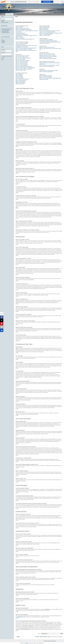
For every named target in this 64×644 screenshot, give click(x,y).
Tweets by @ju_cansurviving (50, 641)
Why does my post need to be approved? (24, 69)
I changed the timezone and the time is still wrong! (26, 46)
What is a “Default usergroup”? (46, 34)
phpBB (27, 643)
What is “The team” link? (45, 35)
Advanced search (5, 22)
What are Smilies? (19, 77)
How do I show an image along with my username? (26, 48)
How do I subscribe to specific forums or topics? (49, 65)
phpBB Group (48, 609)
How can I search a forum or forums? (47, 54)
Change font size (62, 18)
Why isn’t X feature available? (46, 77)
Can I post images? (20, 78)
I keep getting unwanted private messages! (48, 41)
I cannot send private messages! (46, 40)
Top (17, 96)
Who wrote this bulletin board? (46, 76)
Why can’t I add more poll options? (23, 61)
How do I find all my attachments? (46, 72)
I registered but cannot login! (22, 34)
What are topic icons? (20, 84)
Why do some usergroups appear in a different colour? (51, 33)
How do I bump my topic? (21, 70)
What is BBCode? (19, 74)
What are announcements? (21, 80)
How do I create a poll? (20, 59)
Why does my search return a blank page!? (48, 56)
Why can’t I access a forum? (21, 63)
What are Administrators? (45, 27)
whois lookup (49, 623)
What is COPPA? (19, 37)
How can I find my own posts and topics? (48, 59)
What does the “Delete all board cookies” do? (25, 39)
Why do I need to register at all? (22, 28)
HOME (16, 17)
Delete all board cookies (45, 637)
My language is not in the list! (22, 47)
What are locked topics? (21, 83)
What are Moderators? (44, 28)
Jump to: (39, 634)
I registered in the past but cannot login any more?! (26, 35)
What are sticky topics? (20, 81)
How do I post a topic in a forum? (22, 56)
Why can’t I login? (19, 27)
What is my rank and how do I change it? (24, 49)
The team (37, 637)
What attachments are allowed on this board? (49, 70)
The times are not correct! (21, 44)
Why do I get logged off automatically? (24, 29)
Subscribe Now (47, 2)
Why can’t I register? (20, 38)
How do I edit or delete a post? (22, 57)
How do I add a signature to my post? (23, 58)
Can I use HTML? (19, 75)
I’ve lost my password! (20, 33)
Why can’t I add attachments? (22, 64)
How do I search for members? (46, 57)
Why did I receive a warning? (22, 65)
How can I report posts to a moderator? (24, 67)
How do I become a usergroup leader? (47, 32)
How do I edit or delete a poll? (22, 62)
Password (3, 53)
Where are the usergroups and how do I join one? (50, 31)
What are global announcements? (23, 79)
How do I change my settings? (22, 43)
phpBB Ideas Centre (21, 617)
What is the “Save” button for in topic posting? (25, 68)
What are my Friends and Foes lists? (47, 47)
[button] (32, 2)
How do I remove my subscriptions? (47, 66)
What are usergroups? (44, 29)
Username (3, 50)
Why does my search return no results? (48, 55)
